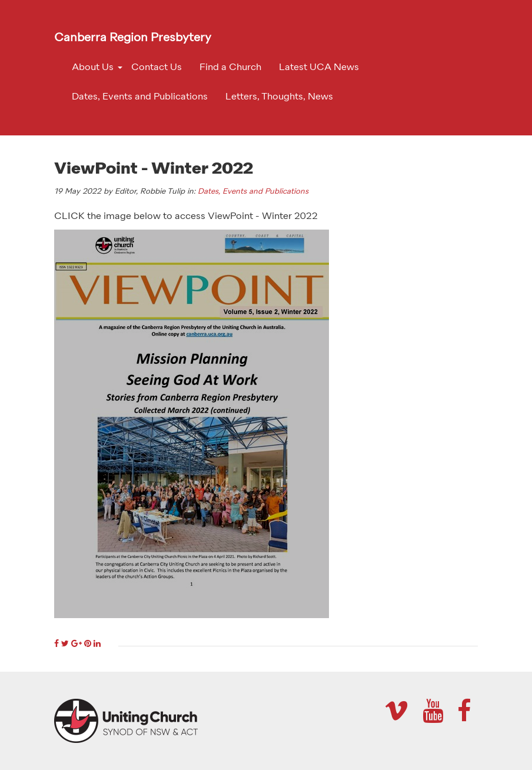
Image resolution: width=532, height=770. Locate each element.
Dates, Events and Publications (140, 97)
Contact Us (157, 68)
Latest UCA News (319, 68)
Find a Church (230, 68)
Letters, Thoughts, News (279, 97)
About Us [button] (93, 68)
